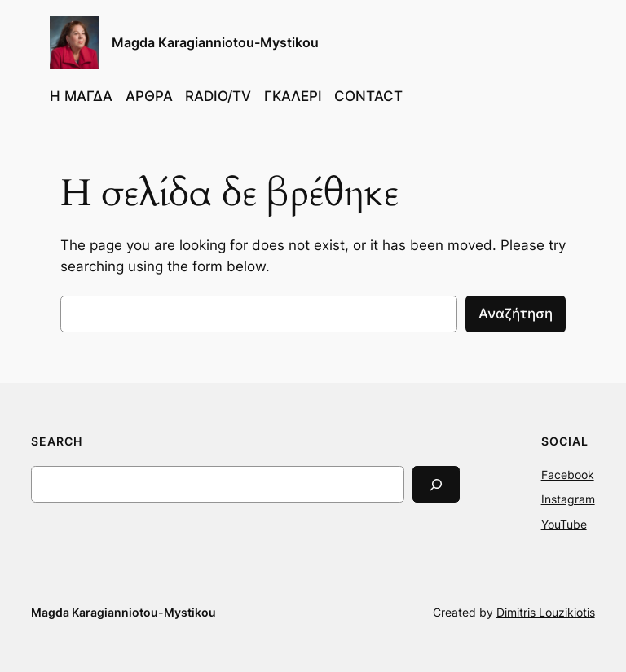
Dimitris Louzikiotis (546, 612)
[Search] (436, 484)
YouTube (564, 524)
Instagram (568, 499)
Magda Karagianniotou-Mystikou (215, 42)
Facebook (568, 474)
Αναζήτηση (516, 314)
